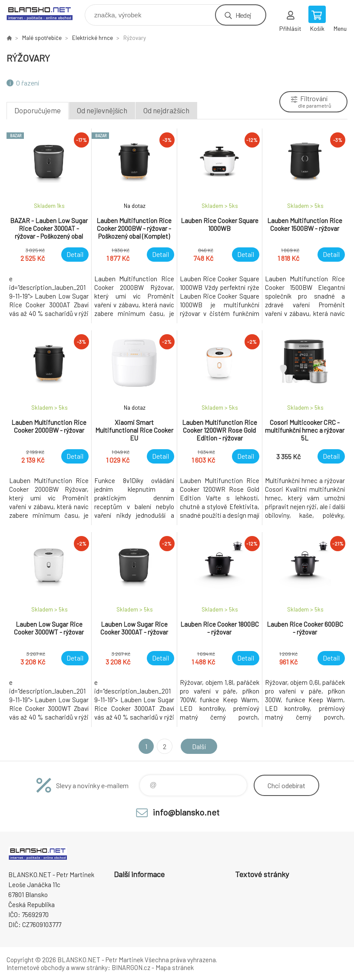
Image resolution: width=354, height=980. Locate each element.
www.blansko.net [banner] (45, 13)
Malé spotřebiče (42, 38)
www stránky (89, 967)
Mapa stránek (175, 967)
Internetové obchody (36, 967)
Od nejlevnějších (102, 110)
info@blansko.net (186, 812)
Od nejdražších (166, 110)
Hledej (243, 15)
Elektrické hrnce (93, 38)
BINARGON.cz (131, 967)
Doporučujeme (38, 110)
